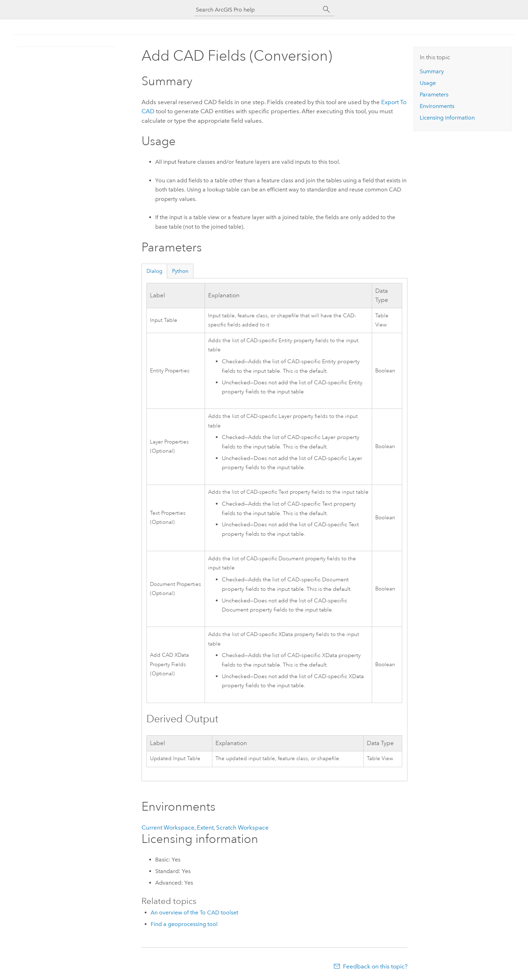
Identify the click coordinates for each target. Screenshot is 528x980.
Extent (205, 827)
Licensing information (447, 118)
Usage (428, 83)
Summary (432, 71)
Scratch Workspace (242, 827)
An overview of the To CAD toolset (194, 913)
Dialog (154, 271)
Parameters (434, 94)
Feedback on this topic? (375, 966)
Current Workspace (168, 827)
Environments (437, 106)
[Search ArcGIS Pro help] (257, 10)
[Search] (327, 9)
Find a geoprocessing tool (184, 924)
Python (180, 271)
